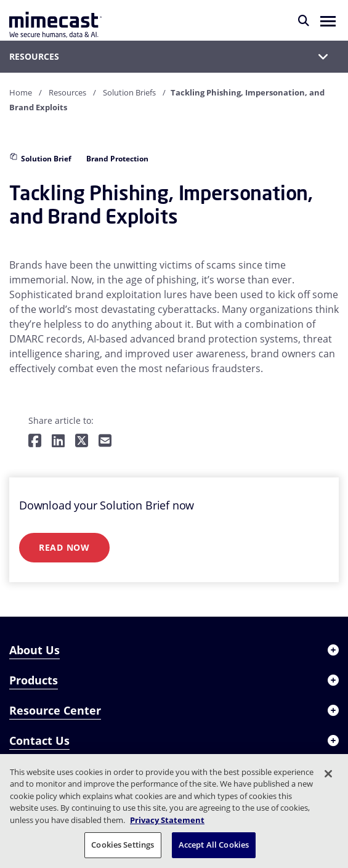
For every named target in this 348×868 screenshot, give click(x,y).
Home (21, 92)
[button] (328, 20)
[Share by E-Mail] (105, 441)
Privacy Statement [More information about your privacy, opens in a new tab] (167, 820)
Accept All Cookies (214, 845)
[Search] (304, 20)
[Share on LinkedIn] (58, 441)
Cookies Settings (123, 845)
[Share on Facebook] (35, 441)
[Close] (328, 774)
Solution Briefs (129, 92)
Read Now (64, 547)
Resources (67, 92)
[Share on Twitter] (82, 441)
